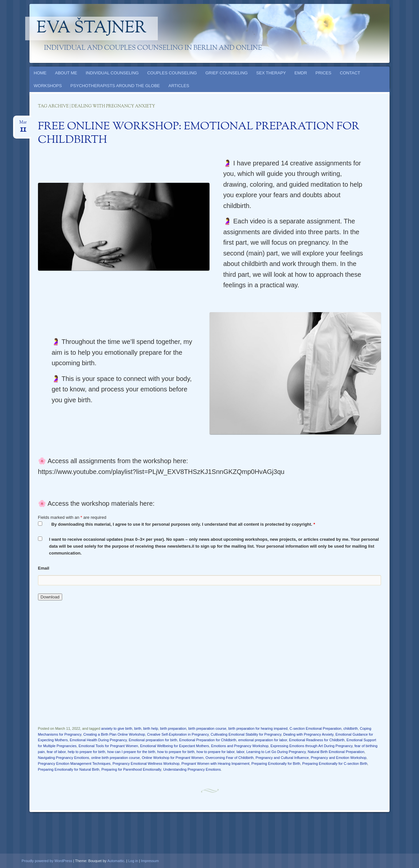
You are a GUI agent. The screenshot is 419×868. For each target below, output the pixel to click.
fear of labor (56, 752)
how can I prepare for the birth (131, 752)
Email (44, 568)
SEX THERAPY (271, 73)
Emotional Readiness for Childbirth (317, 740)
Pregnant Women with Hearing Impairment (215, 764)
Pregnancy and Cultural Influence (282, 758)
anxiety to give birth (117, 728)
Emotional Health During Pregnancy (98, 740)
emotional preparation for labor (263, 740)
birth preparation (173, 728)
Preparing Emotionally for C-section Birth (335, 764)
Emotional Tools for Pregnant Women (108, 746)
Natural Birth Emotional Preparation (336, 752)
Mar (23, 124)
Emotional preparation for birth (153, 740)
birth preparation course (207, 728)
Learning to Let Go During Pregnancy (276, 752)
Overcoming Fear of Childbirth (230, 758)
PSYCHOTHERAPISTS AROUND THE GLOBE (115, 86)
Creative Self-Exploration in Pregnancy (178, 734)
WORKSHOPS (48, 86)
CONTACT (350, 73)
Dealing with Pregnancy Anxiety (308, 734)
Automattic (116, 861)
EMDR (301, 73)
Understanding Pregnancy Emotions (192, 769)
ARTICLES (179, 86)
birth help (151, 728)
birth (138, 728)
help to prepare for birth (86, 752)
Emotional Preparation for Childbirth (208, 740)
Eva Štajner (92, 28)
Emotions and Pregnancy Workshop (240, 746)
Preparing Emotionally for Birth (276, 764)
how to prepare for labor (215, 752)
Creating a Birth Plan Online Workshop (114, 734)
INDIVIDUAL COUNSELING (112, 73)
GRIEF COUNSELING (226, 73)
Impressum (150, 861)
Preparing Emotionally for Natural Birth (69, 769)
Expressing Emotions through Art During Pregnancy (311, 746)
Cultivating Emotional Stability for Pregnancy (246, 734)
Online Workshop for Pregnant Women (173, 758)
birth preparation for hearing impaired (258, 728)
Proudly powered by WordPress (47, 861)
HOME (40, 73)
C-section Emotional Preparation (316, 728)
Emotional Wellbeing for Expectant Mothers (175, 746)
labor (240, 752)
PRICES (323, 73)
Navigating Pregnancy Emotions (64, 758)
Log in (133, 861)
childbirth (351, 728)
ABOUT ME (66, 73)
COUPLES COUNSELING (172, 73)
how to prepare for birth (176, 752)
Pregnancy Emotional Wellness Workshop (146, 764)
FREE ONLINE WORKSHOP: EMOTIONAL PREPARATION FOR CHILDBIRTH (199, 133)
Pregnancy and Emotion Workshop (338, 758)
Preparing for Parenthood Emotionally (131, 769)
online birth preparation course (115, 758)
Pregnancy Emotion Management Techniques (74, 764)
